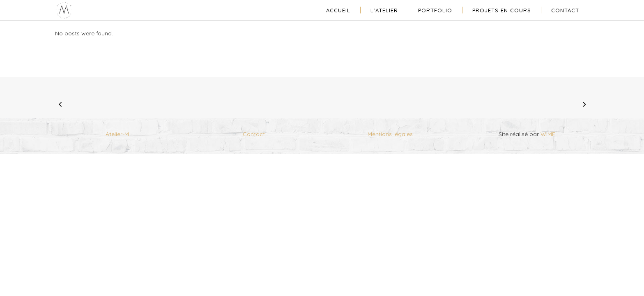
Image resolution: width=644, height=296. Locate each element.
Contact (254, 134)
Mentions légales (390, 134)
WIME (548, 134)
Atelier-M (117, 134)
